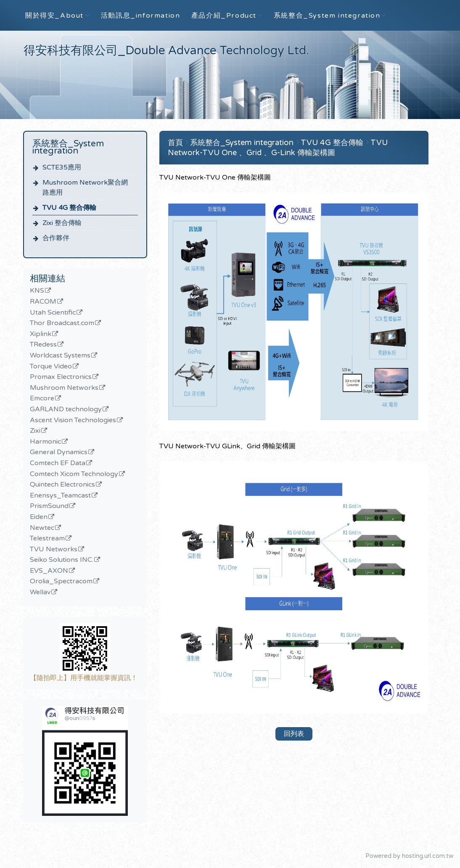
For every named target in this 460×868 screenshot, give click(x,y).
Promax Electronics (61, 377)
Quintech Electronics (62, 485)
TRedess (43, 345)
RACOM (43, 302)
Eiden (39, 517)
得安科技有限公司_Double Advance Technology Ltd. (166, 50)
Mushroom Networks (64, 388)
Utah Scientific (53, 313)
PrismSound (49, 506)
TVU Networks (54, 550)
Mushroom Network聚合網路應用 (85, 188)
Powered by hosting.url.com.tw (409, 856)
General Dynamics (59, 453)
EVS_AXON (49, 571)
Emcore (42, 399)
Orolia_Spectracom (61, 582)
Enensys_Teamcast (60, 496)
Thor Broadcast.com (62, 323)
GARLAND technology (66, 410)
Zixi (35, 431)
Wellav (40, 593)
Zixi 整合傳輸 (62, 223)
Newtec (42, 528)
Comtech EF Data (58, 463)
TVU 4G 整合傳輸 (69, 208)
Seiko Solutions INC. (62, 560)
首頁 (175, 143)
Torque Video (51, 367)
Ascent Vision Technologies (73, 421)
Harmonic (45, 442)
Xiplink (41, 334)
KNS (37, 291)
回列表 (294, 734)
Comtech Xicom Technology (74, 474)
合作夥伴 (56, 238)
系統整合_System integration (243, 143)
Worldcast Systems (60, 356)
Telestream (47, 539)
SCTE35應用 (62, 167)
